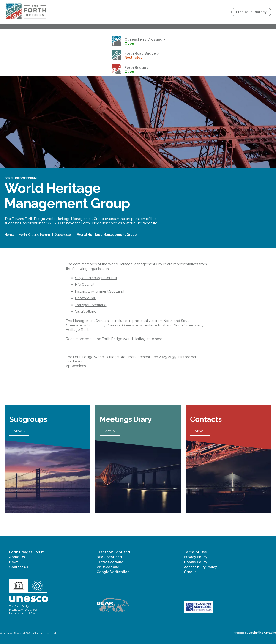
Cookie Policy (196, 562)
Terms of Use (195, 552)
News (14, 562)
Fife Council (85, 285)
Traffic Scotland (110, 562)
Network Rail (85, 298)
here (158, 339)
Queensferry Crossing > (145, 39)
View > (19, 431)
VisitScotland (86, 312)
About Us (17, 557)
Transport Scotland (91, 305)
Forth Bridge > (137, 68)
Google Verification (113, 572)
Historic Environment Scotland (100, 291)
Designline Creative (262, 633)
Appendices (76, 366)
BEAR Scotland (109, 557)
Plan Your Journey (251, 12)
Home (9, 235)
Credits (190, 572)
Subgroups (63, 235)
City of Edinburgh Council (96, 278)
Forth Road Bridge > (142, 53)
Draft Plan (74, 361)
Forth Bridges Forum (34, 235)
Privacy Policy (196, 557)
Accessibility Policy (200, 567)
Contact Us (19, 567)
